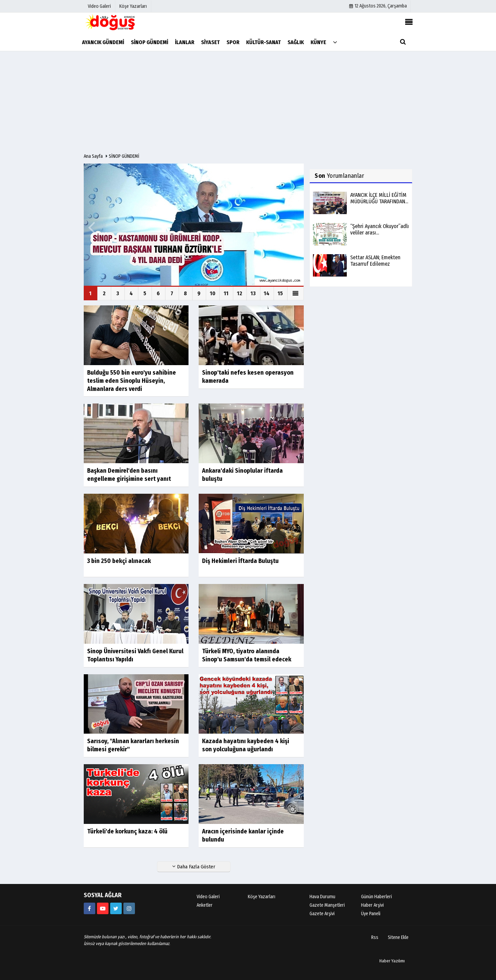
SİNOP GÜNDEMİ (124, 156)
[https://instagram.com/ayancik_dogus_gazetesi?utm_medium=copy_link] (129, 908)
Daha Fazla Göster (194, 867)
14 (267, 293)
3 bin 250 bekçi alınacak (119, 561)
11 (226, 293)
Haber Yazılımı (392, 961)
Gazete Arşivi (322, 914)
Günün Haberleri (376, 897)
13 (253, 293)
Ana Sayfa (93, 156)
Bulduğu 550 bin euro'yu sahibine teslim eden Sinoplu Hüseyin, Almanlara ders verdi (132, 381)
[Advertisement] (248, 102)
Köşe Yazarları (262, 897)
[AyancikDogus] (116, 908)
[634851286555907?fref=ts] (90, 908)
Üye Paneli (371, 914)
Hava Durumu (322, 897)
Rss (375, 937)
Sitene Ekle (398, 937)
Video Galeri (208, 897)
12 (240, 293)
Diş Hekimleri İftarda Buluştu (240, 561)
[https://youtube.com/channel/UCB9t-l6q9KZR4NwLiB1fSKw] (103, 908)
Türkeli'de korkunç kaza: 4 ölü (127, 831)
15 (280, 293)
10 (213, 293)
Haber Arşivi (372, 905)
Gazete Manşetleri (327, 905)
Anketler (205, 905)
